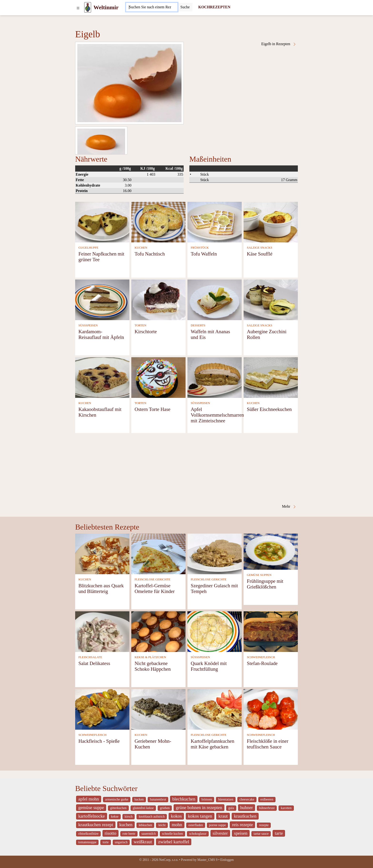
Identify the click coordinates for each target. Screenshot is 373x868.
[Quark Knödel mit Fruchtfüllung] (215, 631)
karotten (286, 808)
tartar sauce (261, 834)
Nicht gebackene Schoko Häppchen (153, 666)
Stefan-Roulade (262, 663)
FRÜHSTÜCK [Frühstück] (200, 248)
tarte (279, 833)
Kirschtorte (146, 331)
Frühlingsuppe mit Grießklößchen (265, 584)
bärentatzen (226, 799)
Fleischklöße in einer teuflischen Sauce (268, 744)
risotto (110, 833)
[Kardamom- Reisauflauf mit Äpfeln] (102, 299)
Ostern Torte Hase (153, 409)
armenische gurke (117, 799)
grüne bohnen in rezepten (199, 808)
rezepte (264, 825)
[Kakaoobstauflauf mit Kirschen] (102, 377)
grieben (165, 808)
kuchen (126, 825)
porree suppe (218, 825)
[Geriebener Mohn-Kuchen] (158, 709)
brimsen (207, 799)
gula (231, 808)
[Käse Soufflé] (271, 222)
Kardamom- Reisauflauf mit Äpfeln (101, 334)
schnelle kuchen (172, 834)
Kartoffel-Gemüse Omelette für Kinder (155, 588)
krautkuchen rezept (96, 825)
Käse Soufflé (260, 254)
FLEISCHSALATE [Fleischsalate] (90, 657)
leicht (162, 825)
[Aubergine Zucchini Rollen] (271, 299)
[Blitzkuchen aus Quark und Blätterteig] (102, 553)
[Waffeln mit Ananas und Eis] (215, 299)
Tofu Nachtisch (150, 254)
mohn (177, 825)
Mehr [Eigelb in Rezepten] (289, 506)
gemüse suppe (91, 808)
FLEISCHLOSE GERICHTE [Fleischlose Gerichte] (152, 579)
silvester (220, 833)
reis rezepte (242, 825)
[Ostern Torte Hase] (158, 377)
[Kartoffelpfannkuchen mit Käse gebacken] (215, 709)
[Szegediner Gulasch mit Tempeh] (215, 553)
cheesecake (247, 799)
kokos (176, 816)
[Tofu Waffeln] (215, 222)
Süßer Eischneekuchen (269, 409)
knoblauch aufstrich (152, 817)
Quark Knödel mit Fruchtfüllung (209, 666)
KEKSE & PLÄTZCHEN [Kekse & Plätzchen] (150, 657)
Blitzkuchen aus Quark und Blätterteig (101, 588)
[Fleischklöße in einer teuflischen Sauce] (271, 709)
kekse (115, 817)
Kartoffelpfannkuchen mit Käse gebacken (213, 744)
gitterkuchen (118, 808)
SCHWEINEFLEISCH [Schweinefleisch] (261, 657)
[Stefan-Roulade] (271, 631)
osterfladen (196, 825)
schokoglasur (198, 834)
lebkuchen (145, 825)
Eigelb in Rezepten (279, 44)
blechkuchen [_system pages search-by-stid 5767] (184, 799)
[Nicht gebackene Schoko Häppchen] (158, 631)
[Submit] (185, 7)
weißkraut (143, 842)
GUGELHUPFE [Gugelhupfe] (88, 248)
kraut (223, 816)
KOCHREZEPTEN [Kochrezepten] (214, 7)
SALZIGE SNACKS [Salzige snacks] (260, 248)
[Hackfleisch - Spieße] (102, 709)
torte (106, 842)
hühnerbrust (267, 808)
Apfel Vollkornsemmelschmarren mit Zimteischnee (217, 415)
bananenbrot (158, 799)
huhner (247, 808)
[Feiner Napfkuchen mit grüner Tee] (102, 222)
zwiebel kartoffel (174, 842)
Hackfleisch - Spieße (99, 741)
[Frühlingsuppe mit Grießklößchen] (271, 551)
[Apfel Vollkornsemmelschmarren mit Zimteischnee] (215, 377)
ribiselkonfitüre (88, 834)
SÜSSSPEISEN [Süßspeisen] (88, 325)
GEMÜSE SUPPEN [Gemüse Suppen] (259, 575)
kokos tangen (200, 816)
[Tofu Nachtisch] (158, 222)
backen (139, 799)
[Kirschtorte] (158, 299)
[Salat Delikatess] (102, 631)
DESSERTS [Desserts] (198, 325)
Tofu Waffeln (204, 254)
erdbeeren (267, 799)
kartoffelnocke (92, 816)
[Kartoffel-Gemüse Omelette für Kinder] (158, 553)
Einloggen (227, 860)
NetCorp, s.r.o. (169, 860)
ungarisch (121, 842)
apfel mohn (89, 799)
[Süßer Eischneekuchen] (271, 377)
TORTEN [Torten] (140, 325)
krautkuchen (245, 816)
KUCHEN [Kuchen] (141, 248)
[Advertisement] (186, 469)
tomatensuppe (87, 842)
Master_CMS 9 (207, 860)
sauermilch (149, 834)
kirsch (129, 817)
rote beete (129, 834)
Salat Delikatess (94, 663)
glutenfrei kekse (143, 808)
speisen (241, 833)
